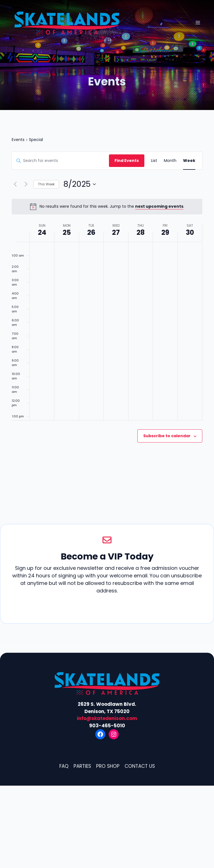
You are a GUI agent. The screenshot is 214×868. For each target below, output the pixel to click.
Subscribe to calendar (167, 436)
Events (18, 140)
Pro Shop (108, 766)
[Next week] (26, 184)
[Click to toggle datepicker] (80, 184)
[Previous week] (15, 184)
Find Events (127, 161)
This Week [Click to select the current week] (46, 184)
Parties (82, 766)
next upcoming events (159, 206)
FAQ (64, 766)
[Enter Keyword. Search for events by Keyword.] (60, 161)
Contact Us (140, 766)
